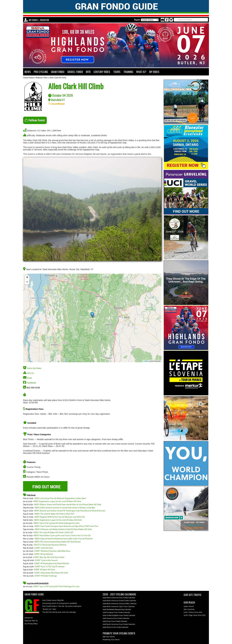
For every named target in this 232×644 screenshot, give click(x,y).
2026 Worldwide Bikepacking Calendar (117, 610)
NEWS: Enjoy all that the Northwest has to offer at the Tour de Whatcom (64, 539)
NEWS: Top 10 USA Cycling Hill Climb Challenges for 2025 (57, 523)
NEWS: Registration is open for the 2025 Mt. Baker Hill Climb (58, 520)
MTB (88, 72)
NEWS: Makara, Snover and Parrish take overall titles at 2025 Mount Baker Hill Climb (68, 505)
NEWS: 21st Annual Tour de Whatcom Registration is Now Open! (60, 498)
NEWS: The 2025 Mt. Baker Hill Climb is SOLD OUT (54, 514)
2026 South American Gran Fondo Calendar (119, 624)
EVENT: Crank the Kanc (44, 548)
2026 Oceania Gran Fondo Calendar (116, 618)
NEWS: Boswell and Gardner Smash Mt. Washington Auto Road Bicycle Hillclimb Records (70, 511)
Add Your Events (109, 637)
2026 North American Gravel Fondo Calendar (119, 601)
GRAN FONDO (58, 72)
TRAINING (128, 72)
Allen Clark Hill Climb (58, 78)
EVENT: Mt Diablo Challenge (46, 576)
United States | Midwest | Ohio (35, 78)
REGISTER (45, 20)
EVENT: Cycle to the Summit (46, 560)
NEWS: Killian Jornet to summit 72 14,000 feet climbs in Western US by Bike (65, 508)
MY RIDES (33, 20)
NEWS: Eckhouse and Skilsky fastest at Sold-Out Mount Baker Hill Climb (63, 529)
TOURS (117, 72)
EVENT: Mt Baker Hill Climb (44, 570)
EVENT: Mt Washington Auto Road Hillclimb (52, 564)
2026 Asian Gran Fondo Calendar (115, 621)
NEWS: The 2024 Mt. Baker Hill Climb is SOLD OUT (54, 533)
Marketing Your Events (111, 640)
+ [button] (27, 278)
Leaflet (146, 361)
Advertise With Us (31, 621)
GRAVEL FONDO (75, 72)
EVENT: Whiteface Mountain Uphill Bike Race (52, 551)
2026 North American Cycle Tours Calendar (119, 607)
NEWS (28, 72)
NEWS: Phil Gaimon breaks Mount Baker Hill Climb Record (58, 542)
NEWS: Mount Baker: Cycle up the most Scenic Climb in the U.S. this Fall (62, 536)
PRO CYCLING (41, 72)
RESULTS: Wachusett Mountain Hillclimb (50, 545)
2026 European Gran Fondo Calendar (116, 612)
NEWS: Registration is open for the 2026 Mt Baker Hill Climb (57, 502)
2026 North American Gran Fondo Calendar (119, 598)
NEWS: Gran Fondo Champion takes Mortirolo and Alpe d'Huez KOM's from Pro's (66, 526)
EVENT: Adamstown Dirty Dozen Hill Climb (51, 573)
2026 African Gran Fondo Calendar (115, 627)
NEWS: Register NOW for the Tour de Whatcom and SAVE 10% (60, 517)
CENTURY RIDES (102, 72)
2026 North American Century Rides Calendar (120, 604)
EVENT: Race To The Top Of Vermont (50, 567)
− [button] (27, 282)
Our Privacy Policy (31, 624)
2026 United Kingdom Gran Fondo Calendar (119, 615)
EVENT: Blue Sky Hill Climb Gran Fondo (49, 557)
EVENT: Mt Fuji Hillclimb (44, 554)
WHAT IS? (141, 72)
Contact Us (29, 618)
